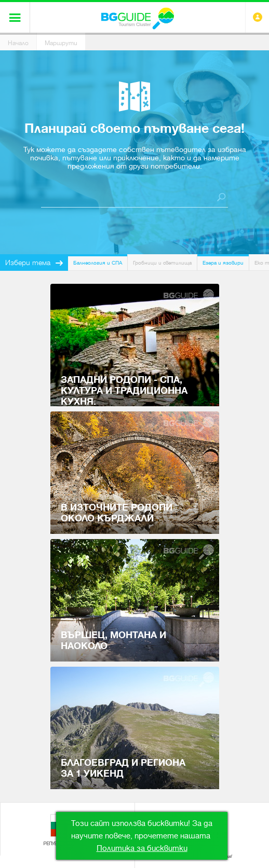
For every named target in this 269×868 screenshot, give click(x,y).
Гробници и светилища (162, 263)
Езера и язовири (223, 263)
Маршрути (61, 43)
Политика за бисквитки (142, 848)
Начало (18, 43)
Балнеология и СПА (98, 263)
